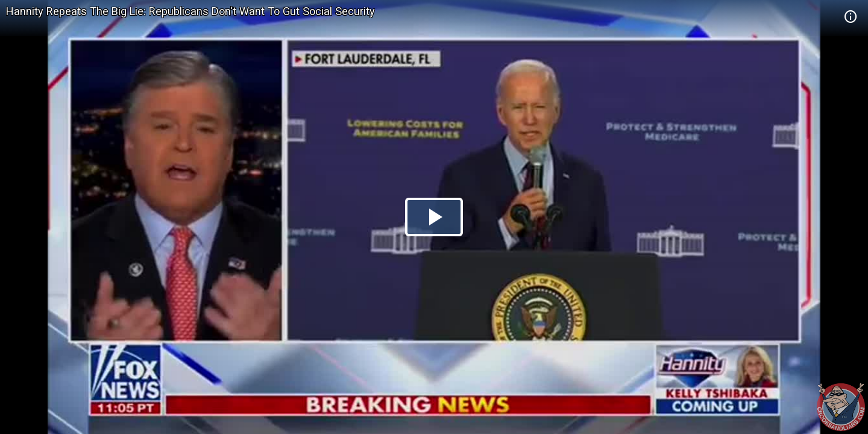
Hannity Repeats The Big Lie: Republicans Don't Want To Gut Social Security (190, 11)
